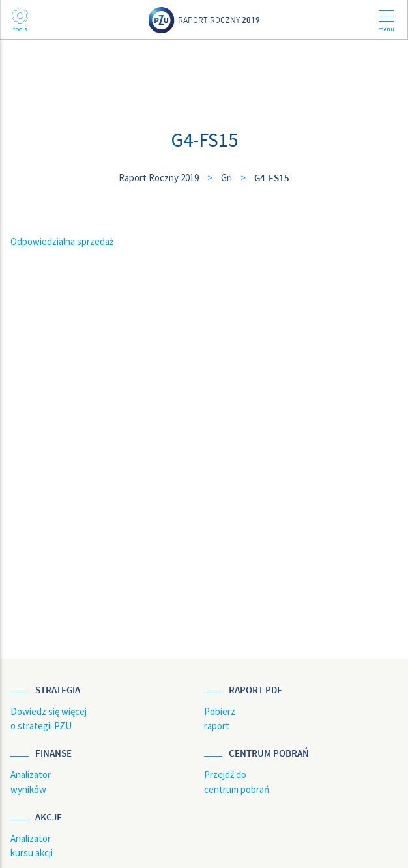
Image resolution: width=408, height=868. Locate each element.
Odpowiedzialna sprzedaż (62, 241)
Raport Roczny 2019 (159, 178)
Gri (226, 178)
